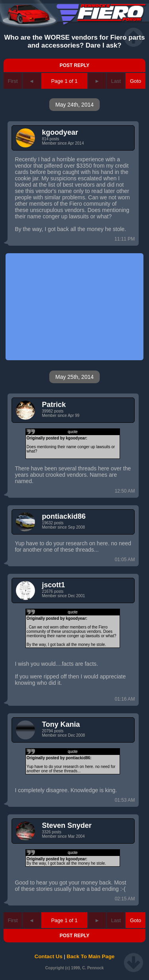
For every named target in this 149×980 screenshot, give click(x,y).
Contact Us (48, 956)
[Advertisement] (74, 307)
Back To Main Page (91, 956)
